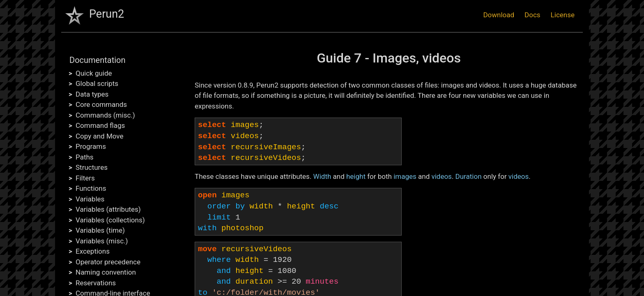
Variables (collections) (110, 220)
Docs (532, 15)
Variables (90, 199)
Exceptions (93, 251)
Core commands (101, 104)
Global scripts (97, 83)
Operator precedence (108, 262)
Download (499, 15)
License (563, 15)
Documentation (98, 60)
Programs (91, 146)
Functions (91, 188)
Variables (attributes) (108, 209)
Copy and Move (99, 136)
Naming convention (106, 272)
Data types (92, 94)
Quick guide (94, 73)
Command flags (100, 125)
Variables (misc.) (102, 241)
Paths (85, 157)
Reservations (96, 283)
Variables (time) (100, 230)
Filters (85, 178)
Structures (92, 167)
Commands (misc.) (105, 115)
